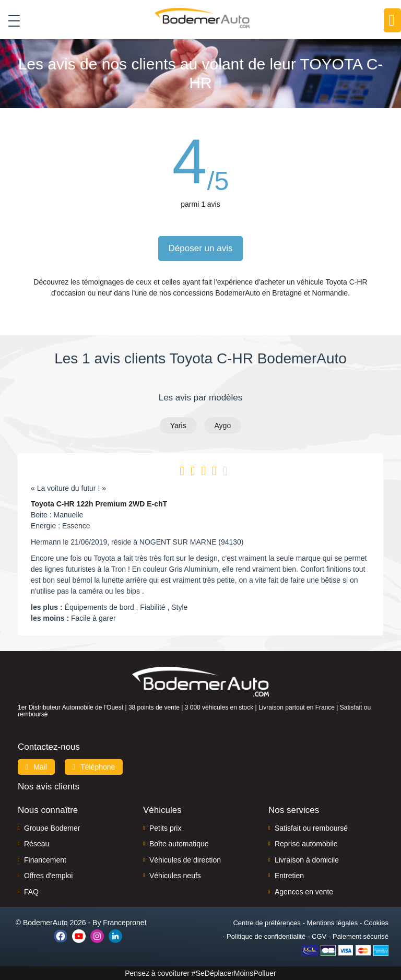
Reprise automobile (306, 844)
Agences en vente (304, 892)
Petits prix (165, 828)
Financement (45, 860)
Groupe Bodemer (52, 828)
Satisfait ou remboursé (311, 828)
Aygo (223, 426)
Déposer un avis (201, 248)
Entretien (289, 876)
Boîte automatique (179, 844)
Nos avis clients (49, 787)
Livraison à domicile (307, 860)
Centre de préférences (267, 923)
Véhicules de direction (185, 860)
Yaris (178, 426)
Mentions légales (333, 923)
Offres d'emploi (48, 876)
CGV (319, 936)
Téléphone (94, 767)
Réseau (37, 844)
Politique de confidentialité (266, 936)
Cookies (376, 923)
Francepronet (125, 923)
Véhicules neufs (175, 876)
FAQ (31, 892)
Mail (36, 767)
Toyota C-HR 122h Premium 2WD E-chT (99, 504)
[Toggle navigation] (10, 20)
